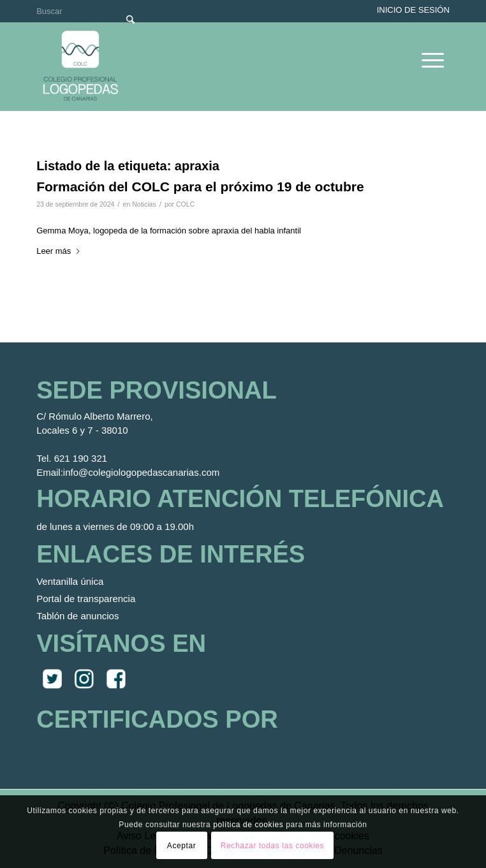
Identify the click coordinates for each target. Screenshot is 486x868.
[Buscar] (90, 11)
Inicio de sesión (413, 10)
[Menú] (426, 60)
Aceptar (182, 846)
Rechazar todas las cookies (272, 846)
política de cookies (248, 825)
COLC (185, 204)
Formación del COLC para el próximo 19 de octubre (200, 187)
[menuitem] (426, 60)
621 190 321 (81, 458)
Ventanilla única (70, 581)
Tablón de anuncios (77, 616)
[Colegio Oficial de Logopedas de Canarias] (203, 66)
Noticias (144, 204)
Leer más (59, 251)
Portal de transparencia (86, 599)
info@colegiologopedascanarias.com (141, 472)
